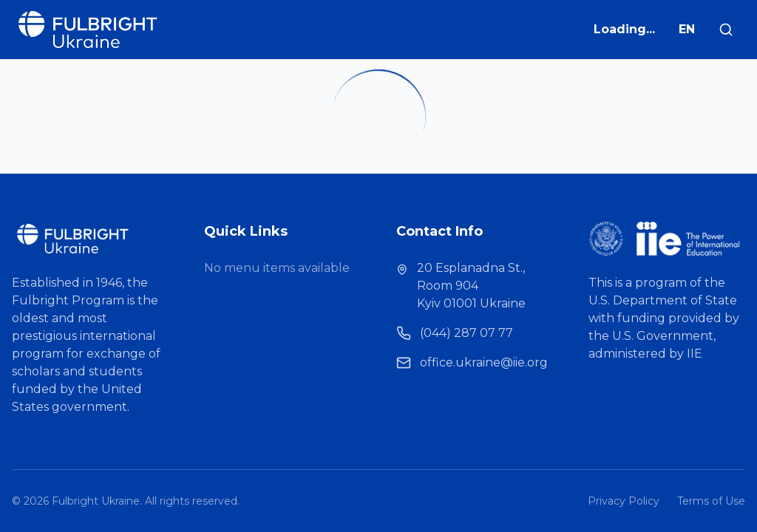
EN (687, 29)
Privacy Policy (624, 501)
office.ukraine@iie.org (484, 362)
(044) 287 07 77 (466, 333)
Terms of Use (711, 501)
